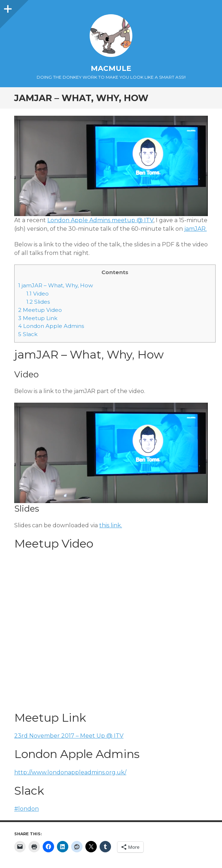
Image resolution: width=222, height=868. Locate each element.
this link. (111, 525)
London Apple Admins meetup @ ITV (100, 220)
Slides (38, 302)
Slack (28, 334)
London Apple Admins (51, 326)
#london (27, 809)
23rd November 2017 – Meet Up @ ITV (69, 736)
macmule (111, 68)
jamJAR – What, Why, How (55, 285)
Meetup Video (40, 310)
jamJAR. (195, 229)
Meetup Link (38, 318)
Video (38, 294)
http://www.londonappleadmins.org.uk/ (70, 772)
